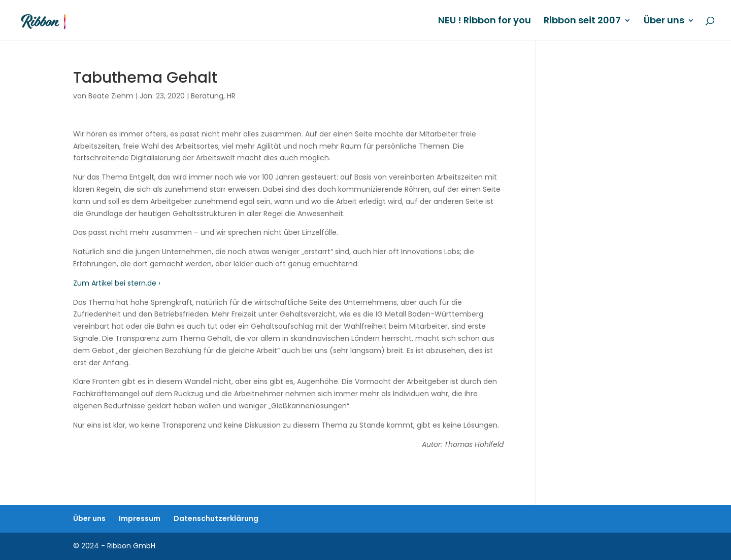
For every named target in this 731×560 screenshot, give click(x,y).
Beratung (207, 96)
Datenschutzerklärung (216, 518)
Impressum (140, 518)
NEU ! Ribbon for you (485, 22)
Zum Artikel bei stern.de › (117, 283)
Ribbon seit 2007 (582, 22)
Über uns (664, 22)
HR (231, 96)
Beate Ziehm (111, 96)
